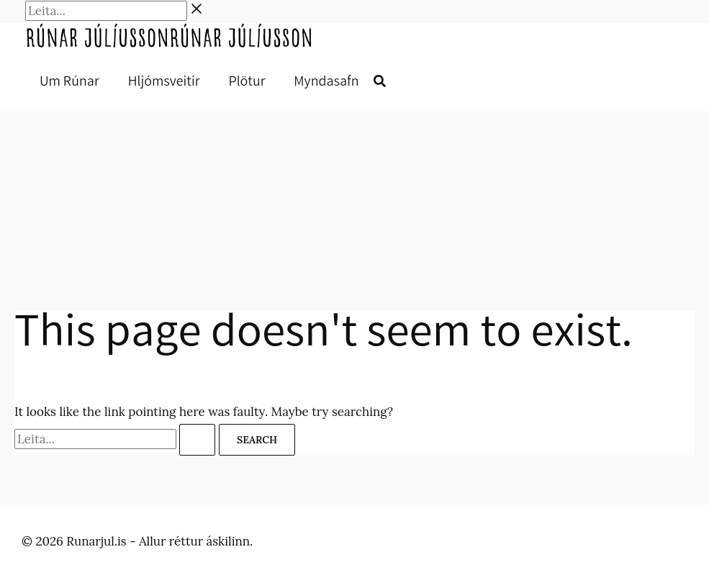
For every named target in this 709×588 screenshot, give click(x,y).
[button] (380, 82)
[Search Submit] (197, 440)
